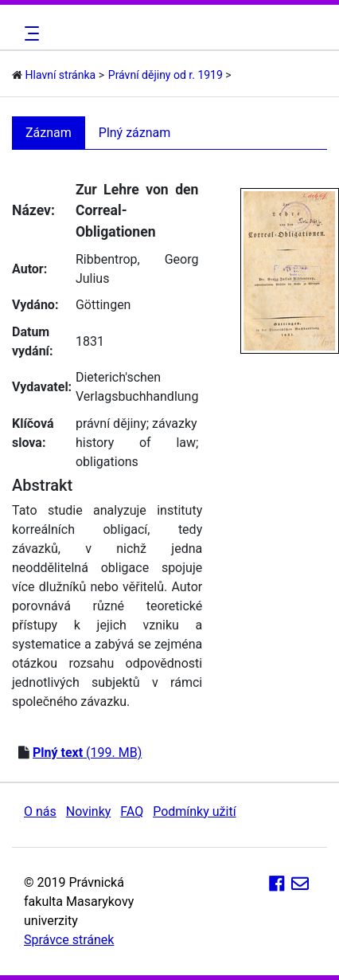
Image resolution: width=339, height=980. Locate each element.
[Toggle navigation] (29, 33)
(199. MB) (87, 753)
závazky (174, 423)
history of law (136, 443)
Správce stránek (69, 940)
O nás (40, 811)
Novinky (89, 811)
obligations (107, 462)
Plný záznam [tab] (135, 133)
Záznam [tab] (49, 133)
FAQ (132, 811)
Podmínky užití (194, 811)
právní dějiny (111, 423)
